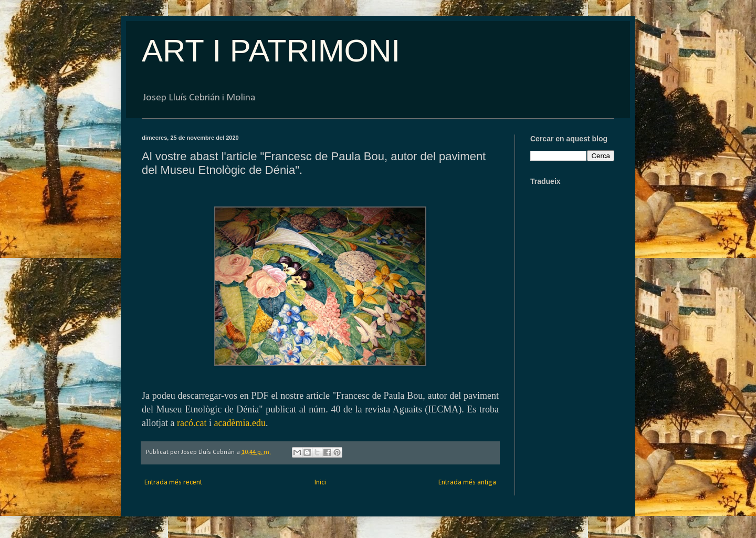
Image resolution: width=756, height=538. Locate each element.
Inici (320, 483)
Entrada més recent (173, 483)
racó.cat (192, 423)
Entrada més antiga (467, 483)
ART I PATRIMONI (271, 51)
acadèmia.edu (239, 423)
